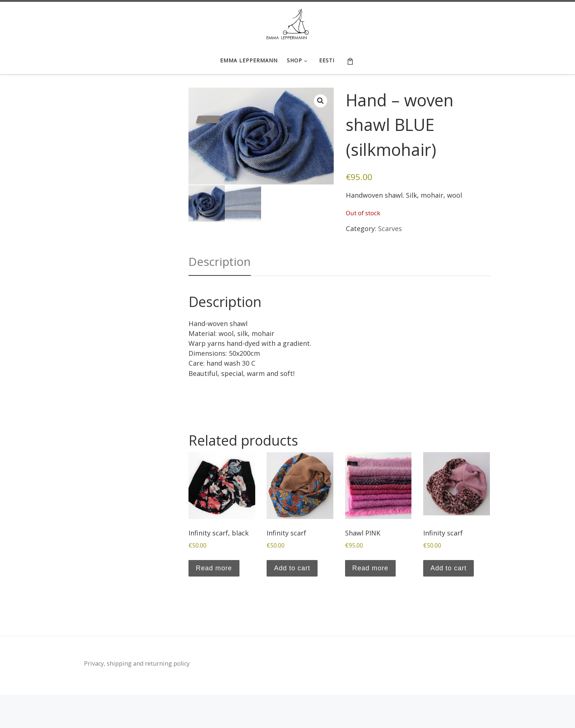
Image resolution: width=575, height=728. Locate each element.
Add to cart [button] (292, 568)
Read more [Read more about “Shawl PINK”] (370, 568)
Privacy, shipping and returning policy (137, 663)
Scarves (390, 228)
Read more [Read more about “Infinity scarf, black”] (214, 568)
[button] (321, 101)
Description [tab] (220, 261)
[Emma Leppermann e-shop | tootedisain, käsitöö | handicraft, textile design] (288, 23)
